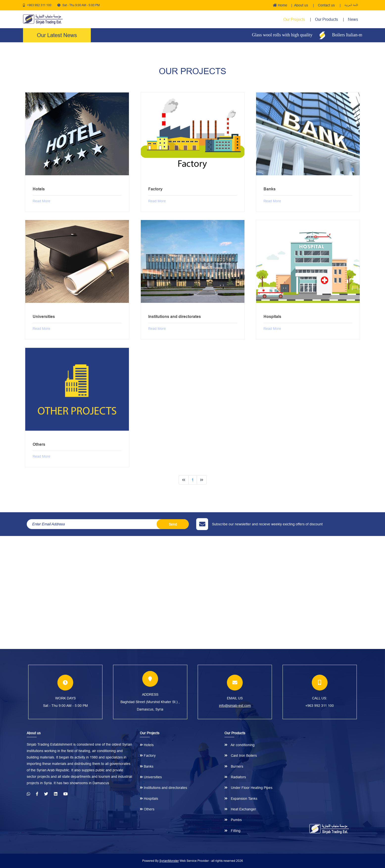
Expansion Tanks (241, 799)
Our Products (327, 19)
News (353, 19)
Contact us (327, 5)
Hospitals (149, 799)
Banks (147, 766)
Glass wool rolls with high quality (287, 35)
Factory (148, 756)
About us (302, 5)
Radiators (235, 777)
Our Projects (294, 19)
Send (173, 524)
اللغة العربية (351, 5)
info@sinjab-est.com (235, 706)
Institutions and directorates (163, 788)
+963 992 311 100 (39, 5)
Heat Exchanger (240, 809)
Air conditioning (240, 745)
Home (280, 5)
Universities (151, 777)
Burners (234, 766)
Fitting (232, 831)
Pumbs (233, 820)
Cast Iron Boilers (241, 756)
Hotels (147, 745)
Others (147, 809)
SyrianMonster (169, 861)
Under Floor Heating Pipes (248, 788)
